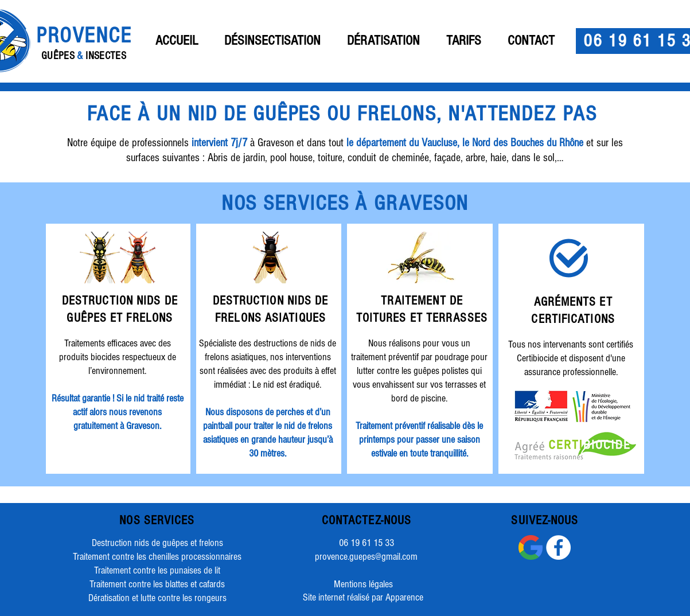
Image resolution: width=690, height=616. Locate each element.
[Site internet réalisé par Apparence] (363, 598)
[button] (272, 41)
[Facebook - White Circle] (558, 547)
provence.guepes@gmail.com (366, 557)
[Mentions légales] (364, 584)
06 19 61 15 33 (367, 543)
